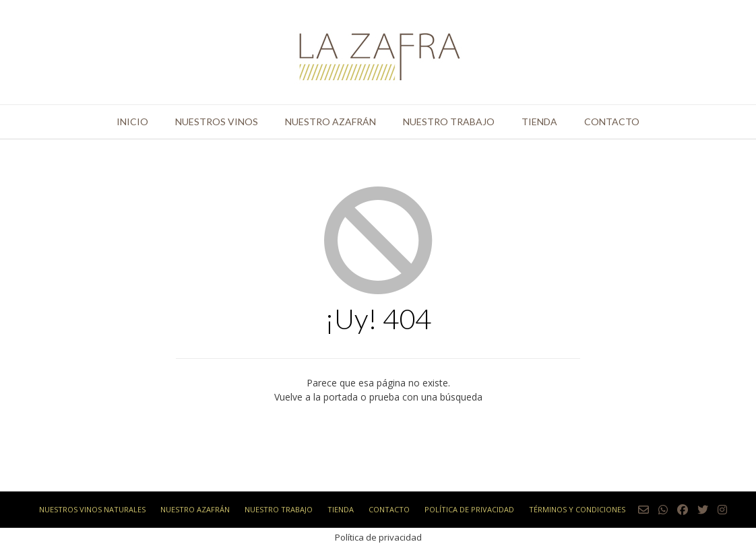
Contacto (612, 122)
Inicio (132, 122)
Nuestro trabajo (449, 122)
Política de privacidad (469, 509)
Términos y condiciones (577, 509)
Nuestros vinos (217, 122)
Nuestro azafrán (330, 122)
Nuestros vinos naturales (92, 509)
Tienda (539, 122)
